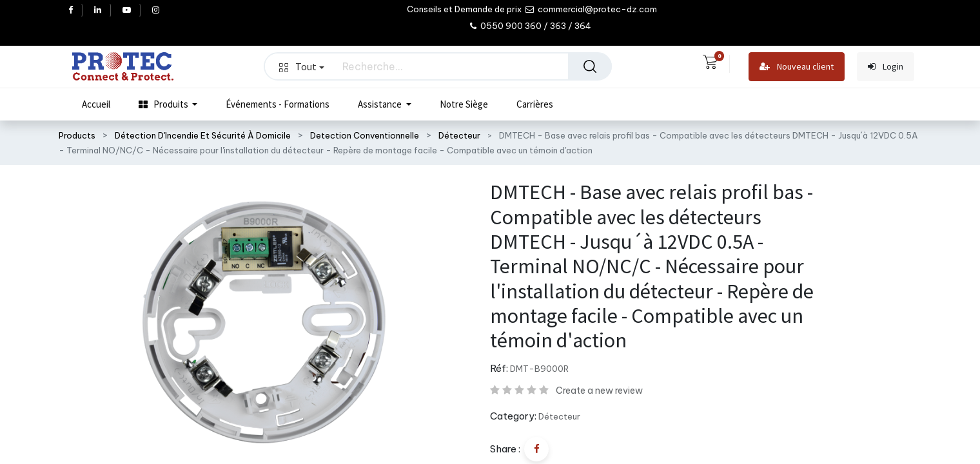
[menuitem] (96, 104)
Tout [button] (302, 66)
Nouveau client (797, 67)
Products (77, 135)
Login (886, 67)
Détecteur (459, 135)
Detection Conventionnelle (365, 135)
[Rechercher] (590, 66)
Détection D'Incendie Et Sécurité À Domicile (203, 135)
